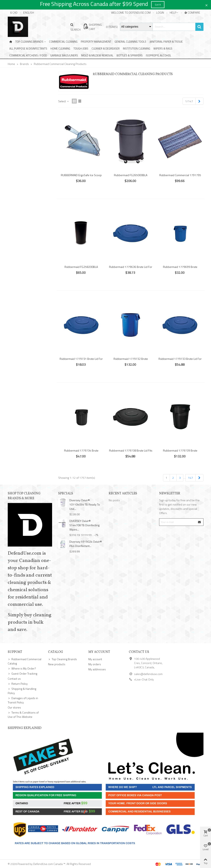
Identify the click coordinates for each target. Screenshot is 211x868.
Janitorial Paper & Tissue (166, 42)
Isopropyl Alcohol (159, 55)
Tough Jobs (81, 49)
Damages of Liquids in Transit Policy (23, 700)
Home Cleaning (60, 49)
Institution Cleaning (137, 49)
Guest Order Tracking (22, 673)
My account (95, 659)
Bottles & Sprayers (130, 55)
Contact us (14, 679)
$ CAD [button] (14, 12)
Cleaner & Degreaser (106, 49)
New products (57, 664)
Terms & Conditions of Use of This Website (23, 715)
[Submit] (200, 522)
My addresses (97, 669)
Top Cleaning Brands (29, 42)
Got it (158, 5)
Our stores (14, 707)
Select (64, 101)
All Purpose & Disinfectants (28, 49)
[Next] (199, 101)
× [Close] (206, 5)
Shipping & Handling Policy (22, 691)
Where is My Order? (22, 668)
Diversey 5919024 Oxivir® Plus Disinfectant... (86, 544)
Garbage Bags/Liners (64, 55)
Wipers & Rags (163, 49)
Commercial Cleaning (63, 42)
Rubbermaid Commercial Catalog (25, 661)
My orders (95, 664)
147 (190, 478)
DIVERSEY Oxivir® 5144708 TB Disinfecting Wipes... (84, 525)
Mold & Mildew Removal (97, 55)
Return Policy (18, 684)
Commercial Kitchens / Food (28, 55)
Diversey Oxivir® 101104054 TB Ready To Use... (85, 504)
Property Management (96, 42)
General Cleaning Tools (130, 42)
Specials (66, 494)
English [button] (29, 12)
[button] (174, 13)
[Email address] (178, 522)
